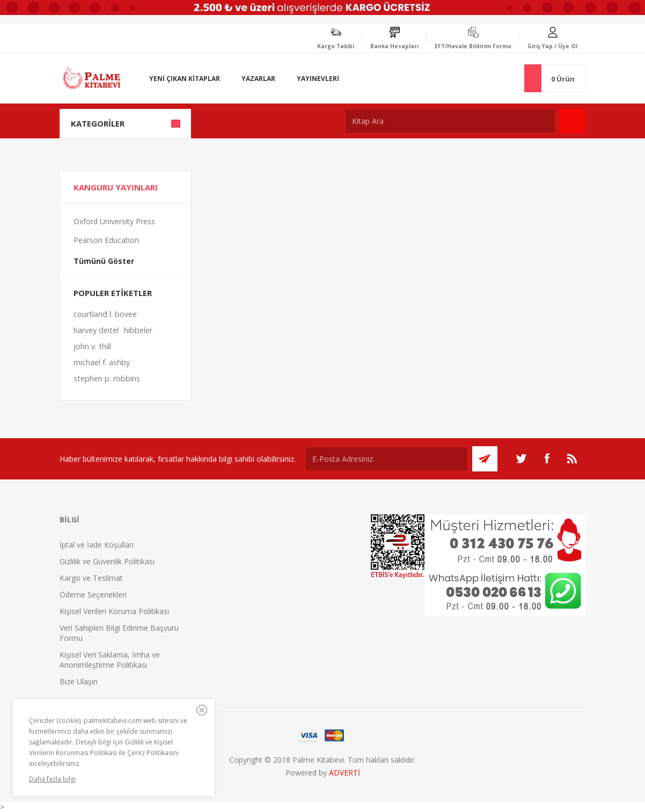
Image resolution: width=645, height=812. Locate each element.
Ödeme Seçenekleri (93, 595)
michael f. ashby (102, 362)
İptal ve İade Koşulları (97, 545)
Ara (573, 121)
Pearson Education (106, 240)
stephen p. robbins (107, 378)
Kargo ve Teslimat (91, 578)
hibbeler (138, 330)
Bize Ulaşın (79, 681)
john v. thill (92, 346)
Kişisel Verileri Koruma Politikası (114, 611)
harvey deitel (96, 330)
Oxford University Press (114, 221)
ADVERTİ (345, 773)
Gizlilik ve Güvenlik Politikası (107, 561)
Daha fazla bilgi (52, 779)
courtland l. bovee (105, 314)
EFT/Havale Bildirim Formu (473, 46)
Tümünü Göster (104, 261)
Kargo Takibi (336, 46)
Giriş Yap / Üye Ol (552, 46)
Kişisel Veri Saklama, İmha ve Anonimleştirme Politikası (110, 660)
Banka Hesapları (394, 46)
